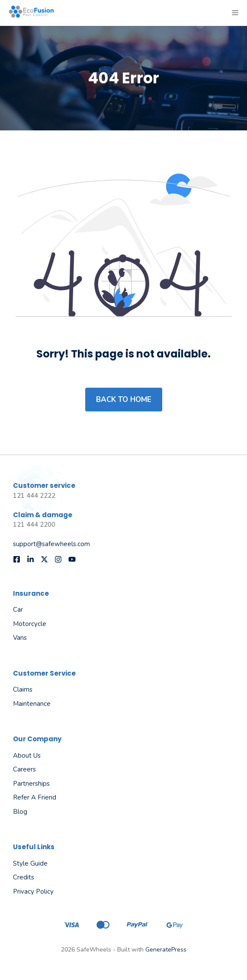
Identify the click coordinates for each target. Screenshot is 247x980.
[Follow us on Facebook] (17, 559)
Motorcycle (30, 624)
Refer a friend (35, 797)
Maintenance (32, 704)
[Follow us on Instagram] (58, 559)
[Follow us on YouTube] (72, 559)
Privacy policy (33, 891)
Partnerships (31, 784)
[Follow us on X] (44, 559)
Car (18, 610)
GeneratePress (166, 950)
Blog (20, 812)
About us (27, 756)
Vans (20, 638)
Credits (24, 877)
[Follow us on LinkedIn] (30, 559)
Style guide (30, 863)
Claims (23, 689)
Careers (24, 769)
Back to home (124, 400)
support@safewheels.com (51, 544)
